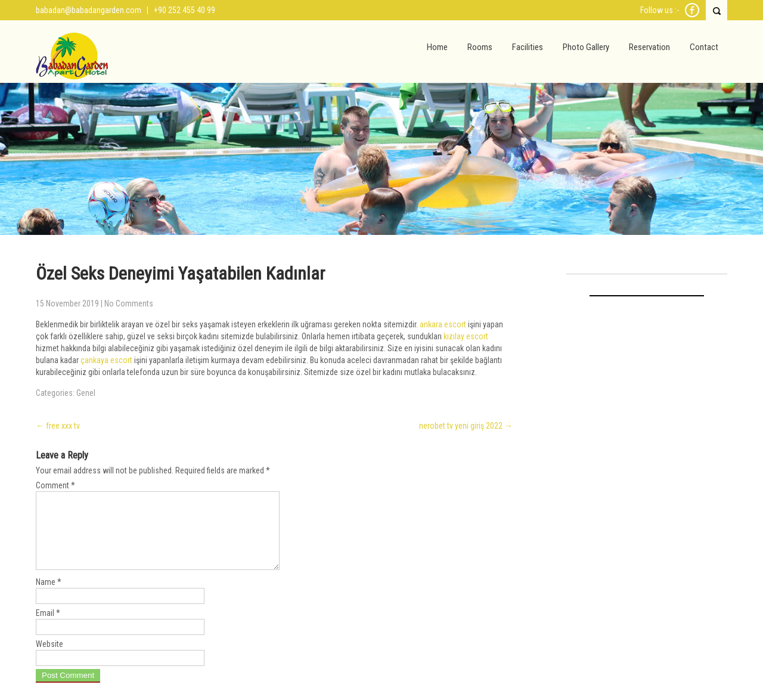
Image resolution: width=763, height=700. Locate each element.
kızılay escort (466, 336)
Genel (86, 393)
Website (49, 658)
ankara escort (443, 324)
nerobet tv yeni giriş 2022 (466, 426)
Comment (55, 485)
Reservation (649, 47)
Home (437, 47)
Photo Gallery (586, 47)
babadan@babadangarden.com (89, 10)
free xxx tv (58, 426)
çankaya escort (106, 360)
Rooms (480, 47)
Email (48, 627)
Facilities (528, 47)
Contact (704, 47)
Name (49, 596)
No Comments (129, 303)
